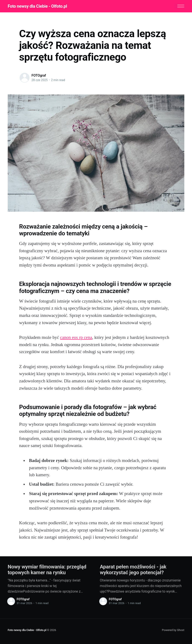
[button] (181, 6)
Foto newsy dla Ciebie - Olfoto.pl (37, 6)
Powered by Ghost (173, 630)
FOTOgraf (39, 75)
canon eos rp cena (76, 337)
